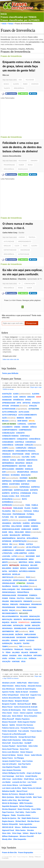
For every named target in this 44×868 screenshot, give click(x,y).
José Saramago (8, 776)
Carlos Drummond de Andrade (26, 707)
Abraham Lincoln (9, 683)
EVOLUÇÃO (25, 496)
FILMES (35, 508)
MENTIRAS (23, 562)
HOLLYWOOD (17, 526)
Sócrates (30, 830)
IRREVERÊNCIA (19, 88)
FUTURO (5, 517)
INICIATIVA (21, 538)
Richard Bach (21, 821)
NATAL (5, 571)
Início (4, 14)
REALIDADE (27, 610)
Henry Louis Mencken (11, 752)
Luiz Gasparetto (26, 785)
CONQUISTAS (22, 439)
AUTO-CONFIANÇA (10, 415)
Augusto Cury (36, 695)
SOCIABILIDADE (8, 637)
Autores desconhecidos (11, 698)
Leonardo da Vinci (19, 782)
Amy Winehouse (8, 689)
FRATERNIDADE (19, 514)
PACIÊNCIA (7, 586)
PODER (5, 598)
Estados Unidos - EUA (11, 496)
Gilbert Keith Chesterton (11, 740)
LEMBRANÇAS (8, 550)
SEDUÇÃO (36, 625)
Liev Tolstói (32, 782)
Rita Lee (6, 75)
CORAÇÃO (29, 445)
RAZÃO (5, 610)
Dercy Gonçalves (31, 716)
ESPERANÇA (25, 487)
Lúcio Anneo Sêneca (10, 785)
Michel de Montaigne (10, 803)
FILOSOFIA (6, 511)
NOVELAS (16, 574)
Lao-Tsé (38, 779)
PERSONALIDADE (9, 595)
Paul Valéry (20, 812)
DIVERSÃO (35, 84)
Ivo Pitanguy (19, 758)
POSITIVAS (30, 598)
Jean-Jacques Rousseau (12, 770)
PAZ (18, 589)
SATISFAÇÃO (18, 625)
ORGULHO (7, 246)
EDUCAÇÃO (26, 475)
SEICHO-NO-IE (8, 827)
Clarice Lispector (26, 713)
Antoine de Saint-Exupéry (26, 689)
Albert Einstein (8, 686)
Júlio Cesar (6, 779)
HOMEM (26, 526)
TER (21, 646)
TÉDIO (8, 652)
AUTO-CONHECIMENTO (28, 415)
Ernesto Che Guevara (25, 725)
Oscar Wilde (36, 809)
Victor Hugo (17, 833)
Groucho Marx (18, 743)
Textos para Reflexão (10, 373)
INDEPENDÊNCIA (9, 538)
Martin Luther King (9, 800)
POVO (38, 598)
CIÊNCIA (33, 427)
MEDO (31, 559)
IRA (11, 544)
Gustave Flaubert (9, 746)
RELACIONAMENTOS (10, 616)
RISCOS (14, 622)
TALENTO (7, 88)
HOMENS (34, 526)
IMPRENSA (26, 535)
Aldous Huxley (21, 686)
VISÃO (5, 658)
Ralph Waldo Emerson (30, 818)
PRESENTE (28, 601)
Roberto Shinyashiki (10, 824)
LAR (15, 547)
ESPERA (5, 487)
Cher (24, 710)
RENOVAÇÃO (35, 616)
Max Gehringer (24, 800)
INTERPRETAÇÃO (20, 541)
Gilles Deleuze (28, 740)
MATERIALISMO (8, 559)
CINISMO (25, 427)
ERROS (5, 484)
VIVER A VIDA (22, 658)
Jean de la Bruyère (9, 764)
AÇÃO (4, 418)
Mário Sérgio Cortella (24, 797)
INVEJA (5, 544)
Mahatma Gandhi (9, 791)
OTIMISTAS (21, 583)
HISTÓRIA (6, 526)
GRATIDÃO (17, 523)
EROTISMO (32, 481)
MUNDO (16, 568)
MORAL (38, 562)
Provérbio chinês (24, 815)
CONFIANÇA (25, 436)
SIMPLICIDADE (30, 634)
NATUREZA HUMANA (27, 571)
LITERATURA (7, 553)
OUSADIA (30, 583)
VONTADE (16, 661)
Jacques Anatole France (11, 761)
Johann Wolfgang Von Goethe (14, 773)
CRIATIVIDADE (18, 454)
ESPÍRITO (6, 493)
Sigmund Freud (8, 830)
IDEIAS (28, 532)
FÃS (12, 517)
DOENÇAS (29, 469)
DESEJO (29, 463)
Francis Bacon (36, 731)
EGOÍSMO (24, 478)
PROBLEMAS (25, 604)
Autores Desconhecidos (12, 156)
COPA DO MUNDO (9, 424)
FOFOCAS (28, 511)
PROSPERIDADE (9, 165)
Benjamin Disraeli (22, 701)
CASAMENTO (7, 427)
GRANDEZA (7, 523)
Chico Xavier (7, 713)
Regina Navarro (8, 821)
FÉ (16, 517)
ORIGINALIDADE (9, 583)
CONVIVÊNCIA (8, 445)
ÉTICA (35, 493)
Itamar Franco (7, 758)
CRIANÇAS (6, 454)
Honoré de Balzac (9, 755)
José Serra (20, 776)
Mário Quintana (8, 797)
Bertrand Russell (24, 704)
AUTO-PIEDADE (9, 242)
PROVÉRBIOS (22, 607)
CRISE (27, 454)
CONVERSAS (31, 442)
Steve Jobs (6, 833)
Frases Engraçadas (26, 852)
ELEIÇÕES (33, 478)
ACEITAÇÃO (7, 394)
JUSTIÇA (29, 544)
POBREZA (33, 595)
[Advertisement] (23, 116)
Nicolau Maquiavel (9, 809)
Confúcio (38, 713)
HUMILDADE (26, 529)
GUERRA (26, 523)
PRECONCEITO (16, 601)
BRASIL (32, 421)
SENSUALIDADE (34, 628)
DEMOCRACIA (32, 460)
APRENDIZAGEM (9, 403)
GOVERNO (32, 520)
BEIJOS (28, 418)
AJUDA (16, 394)
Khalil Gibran (29, 779)
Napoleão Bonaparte (10, 806)
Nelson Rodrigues (26, 806)
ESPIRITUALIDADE (21, 490)
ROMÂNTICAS (24, 622)
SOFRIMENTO (33, 637)
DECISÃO (21, 460)
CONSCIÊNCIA (35, 439)
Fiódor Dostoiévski (9, 731)
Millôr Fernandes (26, 803)
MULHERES (7, 568)
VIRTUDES (38, 655)
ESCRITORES (15, 484)
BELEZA (5, 421)
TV (19, 284)
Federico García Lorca (11, 728)
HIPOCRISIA (36, 523)
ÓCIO (28, 577)
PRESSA (5, 604)
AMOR (38, 397)
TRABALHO (19, 649)
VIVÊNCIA (33, 658)
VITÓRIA (12, 658)
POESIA (12, 598)
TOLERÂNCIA (7, 649)
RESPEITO (18, 619)
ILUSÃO (5, 535)
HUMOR (21, 165)
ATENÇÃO (36, 403)
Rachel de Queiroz (9, 818)
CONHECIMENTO (9, 439)
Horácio (20, 755)
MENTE (5, 562)
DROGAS (34, 472)
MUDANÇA (25, 565)
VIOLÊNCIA (28, 655)
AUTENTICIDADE (24, 254)
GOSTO (5, 520)
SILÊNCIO (19, 634)
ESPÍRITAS (35, 487)
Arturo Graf (25, 695)
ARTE (19, 403)
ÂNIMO (25, 84)
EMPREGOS (7, 481)
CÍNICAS (5, 460)
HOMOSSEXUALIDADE (11, 529)
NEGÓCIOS (6, 574)
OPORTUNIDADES (20, 580)
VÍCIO (23, 661)
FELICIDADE (30, 80)
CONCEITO (20, 433)
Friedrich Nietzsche (10, 737)
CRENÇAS (32, 448)
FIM (14, 511)
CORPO (5, 448)
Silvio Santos (21, 830)
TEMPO (5, 646)
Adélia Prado (22, 683)
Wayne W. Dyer (36, 833)
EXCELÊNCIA (7, 499)
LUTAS (14, 556)
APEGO (28, 400)
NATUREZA (13, 571)
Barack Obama (8, 701)
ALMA (15, 397)
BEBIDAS (20, 418)
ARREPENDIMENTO (25, 242)
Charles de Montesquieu (11, 710)
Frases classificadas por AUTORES (20, 20)
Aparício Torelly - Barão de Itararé (15, 692)
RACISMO (33, 607)
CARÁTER (32, 424)
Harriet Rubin (22, 746)
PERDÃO (38, 589)
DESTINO (22, 466)
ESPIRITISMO (7, 490)
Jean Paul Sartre (24, 764)
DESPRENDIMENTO (10, 466)
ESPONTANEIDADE (10, 250)
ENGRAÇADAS (23, 169)
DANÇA (13, 460)
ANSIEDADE (7, 400)
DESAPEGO (20, 463)
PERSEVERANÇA (9, 592)
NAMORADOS (33, 568)
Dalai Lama (6, 716)
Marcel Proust (22, 791)
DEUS (30, 466)
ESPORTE (34, 490)
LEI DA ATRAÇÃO (33, 547)
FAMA (28, 505)
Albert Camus (33, 683)
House (27, 755)
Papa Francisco (8, 812)
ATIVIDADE (15, 406)
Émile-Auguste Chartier (27, 722)
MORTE (5, 565)
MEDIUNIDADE (22, 559)
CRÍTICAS (35, 454)
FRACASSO (7, 514)
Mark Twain (37, 797)
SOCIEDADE (21, 637)
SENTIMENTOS (8, 631)
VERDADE (33, 652)
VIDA (20, 80)
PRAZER (5, 601)
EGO (4, 478)
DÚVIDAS (6, 475)
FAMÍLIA (35, 505)
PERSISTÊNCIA (23, 592)
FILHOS (27, 508)
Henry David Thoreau (10, 749)
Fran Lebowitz (24, 731)
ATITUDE (6, 406)
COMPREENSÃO (25, 430)
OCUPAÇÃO (7, 580)
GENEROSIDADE (25, 517)
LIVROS (31, 553)
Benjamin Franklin (9, 704)
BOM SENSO (23, 421)
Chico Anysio (33, 710)
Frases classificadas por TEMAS (19, 17)
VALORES (16, 652)
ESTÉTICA (15, 493)
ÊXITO (24, 499)
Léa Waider (6, 782)
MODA (31, 562)
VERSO (5, 655)
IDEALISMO (19, 532)
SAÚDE (28, 625)
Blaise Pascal (7, 707)
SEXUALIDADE (8, 634)
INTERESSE (7, 541)
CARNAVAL (22, 424)
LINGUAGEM (31, 550)
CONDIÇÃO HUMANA (10, 436)
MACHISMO (30, 556)
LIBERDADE (20, 550)
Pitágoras (6, 815)
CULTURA (25, 457)
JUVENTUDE (7, 547)
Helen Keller (33, 746)
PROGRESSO (37, 604)
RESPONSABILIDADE (32, 619)
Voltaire (26, 833)
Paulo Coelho (31, 812)
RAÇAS (12, 610)
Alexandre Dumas (34, 686)
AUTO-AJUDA (24, 412)
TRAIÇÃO (28, 649)
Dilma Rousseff (8, 719)
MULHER (34, 565)
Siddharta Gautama (29, 827)
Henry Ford (24, 749)
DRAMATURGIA (23, 472)
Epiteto (12, 725)
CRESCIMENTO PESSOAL (26, 451)
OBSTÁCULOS (8, 577)
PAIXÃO (15, 586)
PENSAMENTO (27, 589)
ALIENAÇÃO (7, 397)
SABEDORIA (36, 622)
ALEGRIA (16, 84)
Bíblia (34, 704)
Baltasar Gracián (28, 698)
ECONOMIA (15, 475)
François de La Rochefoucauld (14, 734)
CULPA (17, 246)
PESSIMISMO (23, 595)
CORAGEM (19, 445)
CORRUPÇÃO (21, 448)
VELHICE (25, 652)
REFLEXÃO (23, 613)
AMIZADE (31, 397)
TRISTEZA (32, 237)
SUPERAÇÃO (7, 643)
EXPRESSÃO (7, 505)
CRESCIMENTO (8, 451)
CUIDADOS (6, 457)
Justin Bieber (17, 779)
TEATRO (26, 643)
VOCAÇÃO (6, 661)
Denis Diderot (17, 716)
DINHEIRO (34, 161)
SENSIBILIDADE (20, 628)
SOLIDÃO (6, 640)
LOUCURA (6, 556)
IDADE (5, 532)
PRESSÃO (14, 604)
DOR (4, 472)
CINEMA (17, 427)
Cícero (16, 713)
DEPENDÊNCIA (8, 463)
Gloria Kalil (6, 743)
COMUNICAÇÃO (30, 284)
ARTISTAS (27, 403)
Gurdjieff (28, 743)
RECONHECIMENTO (10, 613)
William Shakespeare (10, 836)
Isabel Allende (36, 755)
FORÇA (36, 511)
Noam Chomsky (24, 809)
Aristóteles (34, 692)
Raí (19, 818)
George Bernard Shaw (27, 737)
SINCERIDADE (25, 250)
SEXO (32, 631)
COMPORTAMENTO (10, 430)
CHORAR (22, 237)
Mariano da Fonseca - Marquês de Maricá (18, 794)
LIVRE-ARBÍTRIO (20, 553)
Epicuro (5, 725)
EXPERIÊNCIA (8, 502)
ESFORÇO (25, 484)
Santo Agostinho (26, 824)
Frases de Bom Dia (9, 852)
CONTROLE (19, 442)
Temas (11, 24)
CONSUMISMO (8, 442)
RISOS (25, 246)
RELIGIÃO (24, 616)
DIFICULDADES (8, 469)
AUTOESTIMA (34, 409)
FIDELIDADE (18, 508)
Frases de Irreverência (18, 30)
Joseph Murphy (31, 776)
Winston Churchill (27, 836)
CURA (33, 457)
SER (17, 631)
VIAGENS (13, 655)
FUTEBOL (31, 514)
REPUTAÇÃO (7, 619)
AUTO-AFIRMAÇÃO (10, 412)
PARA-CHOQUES (9, 589)
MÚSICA (6, 84)
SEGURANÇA (7, 628)
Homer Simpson (27, 752)
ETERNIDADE (26, 493)
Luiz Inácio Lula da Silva (11, 788)
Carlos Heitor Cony (10, 233)
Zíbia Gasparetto (20, 839)
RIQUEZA (6, 622)
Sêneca (18, 827)
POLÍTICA (21, 598)
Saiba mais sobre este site (11, 359)
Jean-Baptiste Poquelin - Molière (15, 767)
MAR (38, 556)
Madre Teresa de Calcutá (32, 788)
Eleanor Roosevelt (9, 722)
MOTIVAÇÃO (14, 565)
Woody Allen (7, 839)
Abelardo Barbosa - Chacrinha (14, 279)
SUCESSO (30, 640)
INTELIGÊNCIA (32, 538)
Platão (13, 815)
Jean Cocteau (27, 761)
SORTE (22, 640)
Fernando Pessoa (27, 728)
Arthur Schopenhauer (10, 695)
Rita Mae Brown (33, 821)
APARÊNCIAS (18, 400)
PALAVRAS (24, 586)
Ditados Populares (22, 719)
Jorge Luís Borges (34, 773)
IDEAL (11, 532)
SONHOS (14, 640)
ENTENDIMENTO (19, 481)
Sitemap (31, 857)
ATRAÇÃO (33, 406)
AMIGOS (23, 397)
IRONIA (30, 165)
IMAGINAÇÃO (15, 535)
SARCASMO (7, 625)
